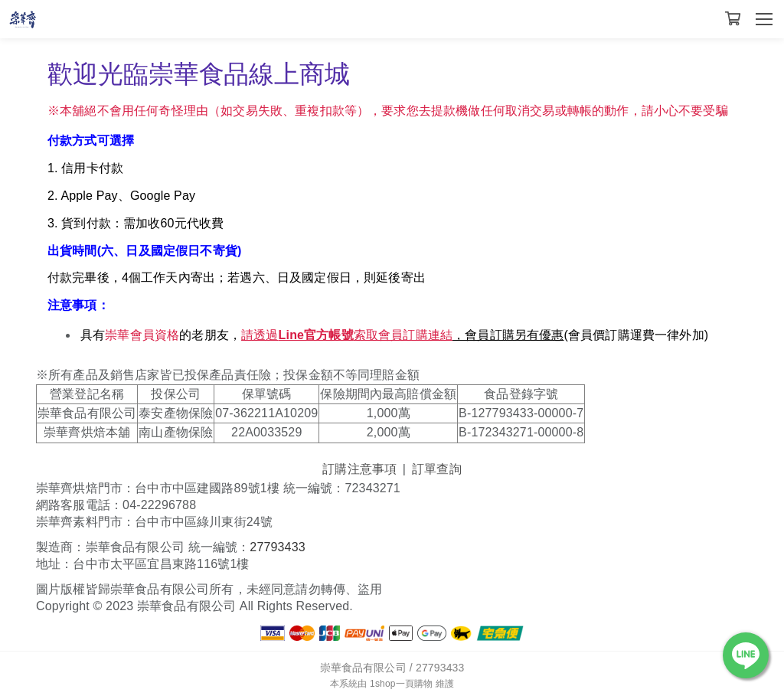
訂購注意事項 (359, 469)
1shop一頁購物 (401, 684)
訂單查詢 (437, 469)
